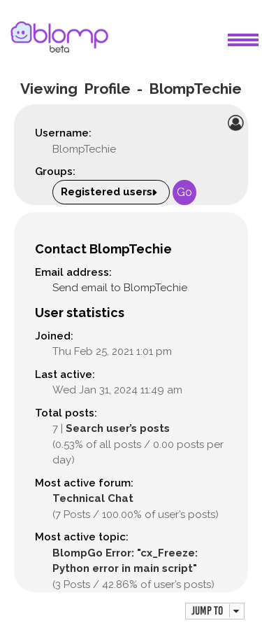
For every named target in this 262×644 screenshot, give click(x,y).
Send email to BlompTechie (120, 288)
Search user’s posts (118, 428)
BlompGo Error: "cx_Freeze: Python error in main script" (125, 561)
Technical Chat (93, 498)
